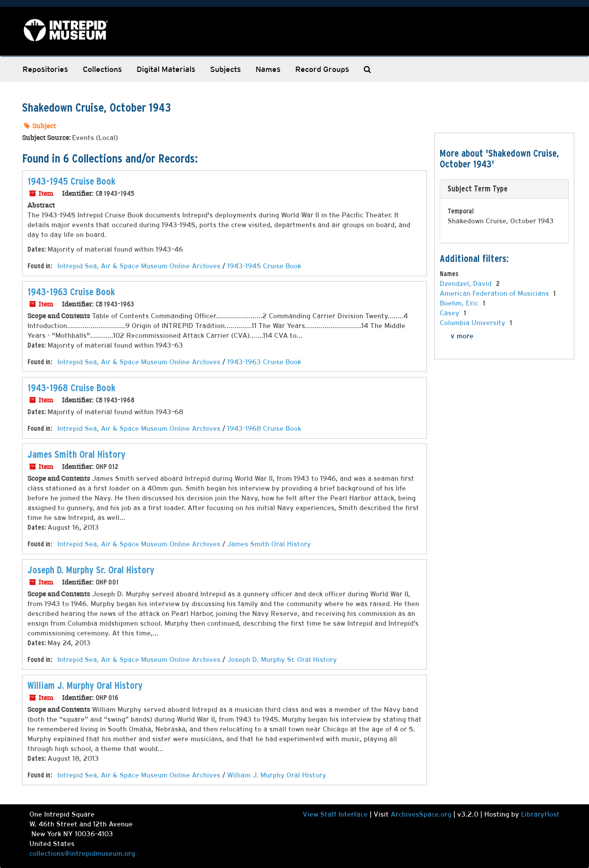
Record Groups (322, 69)
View (311, 814)
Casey (450, 313)
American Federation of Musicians (495, 293)
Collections (102, 69)
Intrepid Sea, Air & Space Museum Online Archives (139, 266)
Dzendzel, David (467, 283)
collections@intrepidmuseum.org (82, 853)
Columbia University (473, 323)
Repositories (45, 69)
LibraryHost (540, 814)
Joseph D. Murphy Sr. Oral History (91, 570)
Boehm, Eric (460, 303)
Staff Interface (344, 814)
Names (268, 69)
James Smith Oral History (76, 454)
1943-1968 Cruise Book (71, 388)
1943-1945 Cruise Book (71, 181)
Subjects (225, 69)
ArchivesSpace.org (421, 814)
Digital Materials (166, 69)
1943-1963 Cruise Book (71, 292)
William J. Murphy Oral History (85, 685)
